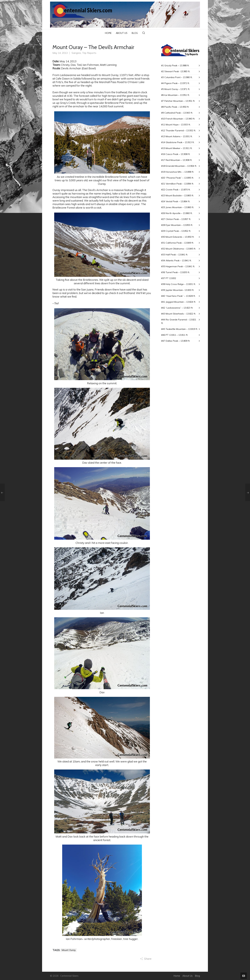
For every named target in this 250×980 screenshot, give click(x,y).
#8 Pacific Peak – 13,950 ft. (175, 107)
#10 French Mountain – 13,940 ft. (178, 119)
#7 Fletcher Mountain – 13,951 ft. (178, 101)
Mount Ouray (69, 950)
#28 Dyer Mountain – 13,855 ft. (177, 225)
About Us (187, 976)
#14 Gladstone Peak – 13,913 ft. (178, 142)
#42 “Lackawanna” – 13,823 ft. (177, 308)
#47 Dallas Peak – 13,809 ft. (176, 341)
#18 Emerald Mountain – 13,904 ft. (179, 166)
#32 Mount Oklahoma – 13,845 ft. (178, 249)
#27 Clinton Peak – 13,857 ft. (176, 219)
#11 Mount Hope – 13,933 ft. (176, 125)
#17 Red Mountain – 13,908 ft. (177, 160)
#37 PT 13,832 (169, 278)
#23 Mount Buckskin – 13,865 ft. (177, 195)
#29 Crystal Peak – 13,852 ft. (176, 231)
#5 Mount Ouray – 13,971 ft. (176, 89)
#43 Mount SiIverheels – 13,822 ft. (178, 314)
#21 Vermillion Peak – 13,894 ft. (177, 184)
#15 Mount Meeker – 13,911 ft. (177, 148)
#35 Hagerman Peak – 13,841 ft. (178, 266)
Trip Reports (89, 53)
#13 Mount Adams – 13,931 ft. (177, 136)
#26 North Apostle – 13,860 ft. (177, 213)
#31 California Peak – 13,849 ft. (177, 243)
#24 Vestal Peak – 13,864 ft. (176, 201)
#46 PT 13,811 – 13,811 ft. (175, 335)
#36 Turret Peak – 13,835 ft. (175, 272)
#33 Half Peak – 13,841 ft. (175, 255)
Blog (197, 976)
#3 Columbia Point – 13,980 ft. (177, 77)
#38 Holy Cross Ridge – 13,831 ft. (178, 284)
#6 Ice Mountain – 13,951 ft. (175, 95)
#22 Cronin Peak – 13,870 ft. (176, 190)
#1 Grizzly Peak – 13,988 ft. (175, 65)
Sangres (76, 53)
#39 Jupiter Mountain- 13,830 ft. (178, 290)
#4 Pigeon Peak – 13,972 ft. (175, 83)
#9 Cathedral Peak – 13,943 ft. (177, 113)
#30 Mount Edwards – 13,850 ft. (178, 237)
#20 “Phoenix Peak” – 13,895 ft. (177, 178)
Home (177, 976)
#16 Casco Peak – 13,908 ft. (176, 154)
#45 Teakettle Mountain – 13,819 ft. (179, 329)
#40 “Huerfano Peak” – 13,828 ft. (178, 296)
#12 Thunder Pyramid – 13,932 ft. (178, 130)
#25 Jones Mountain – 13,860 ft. (178, 207)
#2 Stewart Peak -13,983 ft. (176, 71)
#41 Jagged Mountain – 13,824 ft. (178, 302)
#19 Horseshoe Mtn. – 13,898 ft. (178, 172)
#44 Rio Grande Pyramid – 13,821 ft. (179, 321)
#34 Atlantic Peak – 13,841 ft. (176, 260)
